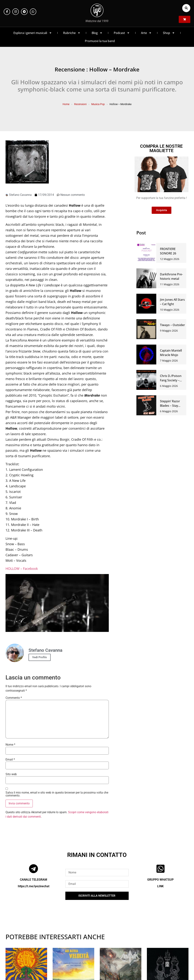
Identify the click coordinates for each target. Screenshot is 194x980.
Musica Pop (98, 104)
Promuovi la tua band (100, 41)
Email (10, 760)
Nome (10, 745)
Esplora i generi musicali (33, 33)
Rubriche (72, 33)
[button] (186, 8)
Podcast (122, 33)
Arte (146, 33)
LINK (160, 886)
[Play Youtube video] (57, 603)
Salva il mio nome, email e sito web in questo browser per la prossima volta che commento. (57, 794)
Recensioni (80, 104)
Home (66, 104)
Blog (97, 33)
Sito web (11, 774)
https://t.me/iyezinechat (34, 886)
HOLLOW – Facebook (22, 569)
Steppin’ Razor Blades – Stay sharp (170, 406)
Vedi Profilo (40, 657)
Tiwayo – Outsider (172, 325)
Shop (169, 33)
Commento (14, 698)
